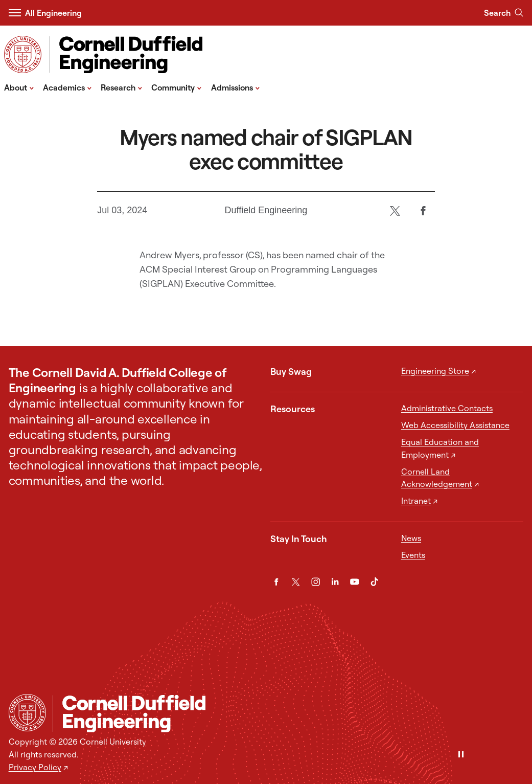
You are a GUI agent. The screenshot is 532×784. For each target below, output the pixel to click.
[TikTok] (374, 582)
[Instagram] (316, 582)
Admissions (236, 87)
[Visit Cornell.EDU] (23, 54)
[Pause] (461, 755)
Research (122, 87)
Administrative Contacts (447, 408)
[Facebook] (423, 210)
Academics (67, 87)
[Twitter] (395, 210)
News (411, 538)
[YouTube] (354, 582)
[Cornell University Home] (27, 713)
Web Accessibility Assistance (455, 425)
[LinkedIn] (335, 582)
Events (413, 555)
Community (177, 87)
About (19, 87)
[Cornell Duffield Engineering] (288, 714)
